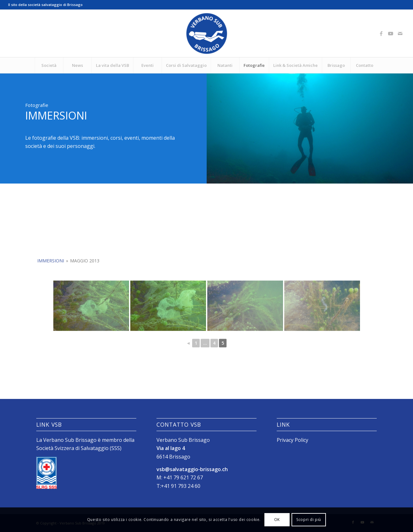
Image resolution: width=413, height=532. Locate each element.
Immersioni (51, 286)
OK (277, 520)
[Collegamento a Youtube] (391, 33)
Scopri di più (309, 520)
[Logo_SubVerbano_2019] (207, 33)
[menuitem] (49, 65)
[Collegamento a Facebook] (381, 33)
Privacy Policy (292, 440)
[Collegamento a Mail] (400, 33)
